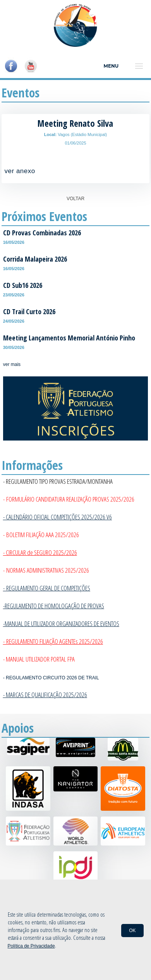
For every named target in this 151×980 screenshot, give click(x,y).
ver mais (12, 364)
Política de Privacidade (31, 946)
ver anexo (20, 171)
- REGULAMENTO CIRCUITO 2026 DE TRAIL (51, 678)
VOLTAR (75, 199)
